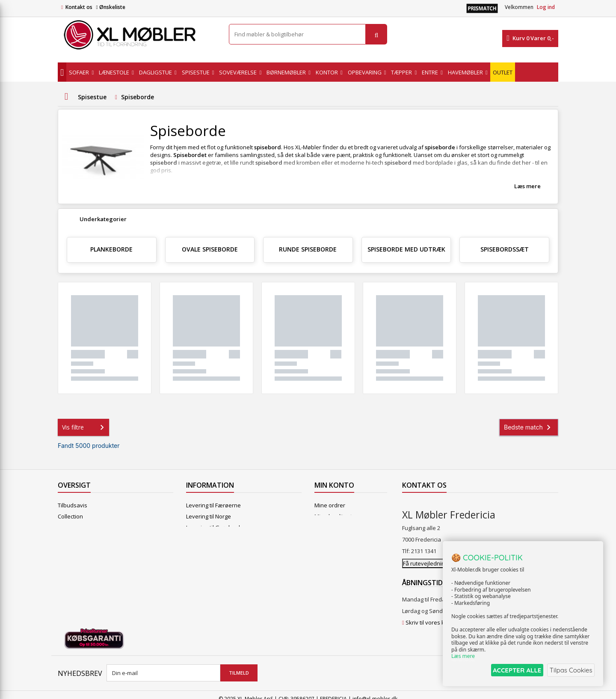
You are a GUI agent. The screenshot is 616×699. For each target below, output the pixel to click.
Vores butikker (77, 550)
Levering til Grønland (213, 527)
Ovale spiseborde (210, 249)
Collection (70, 516)
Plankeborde (111, 249)
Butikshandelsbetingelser (219, 561)
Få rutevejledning (425, 555)
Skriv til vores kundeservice (441, 614)
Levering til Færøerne (213, 505)
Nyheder (69, 527)
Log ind (546, 7)
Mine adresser (333, 527)
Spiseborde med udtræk (406, 249)
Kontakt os (79, 7)
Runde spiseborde (308, 249)
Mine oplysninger (337, 539)
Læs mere (527, 186)
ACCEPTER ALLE (511, 671)
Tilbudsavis (73, 505)
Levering (197, 539)
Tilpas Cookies (570, 671)
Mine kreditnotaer (338, 516)
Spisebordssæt (505, 249)
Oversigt (69, 572)
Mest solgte (73, 539)
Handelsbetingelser (212, 550)
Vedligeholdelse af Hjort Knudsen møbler (240, 594)
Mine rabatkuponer (340, 550)
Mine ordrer (330, 505)
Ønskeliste (110, 7)
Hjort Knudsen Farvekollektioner (228, 605)
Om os (194, 572)
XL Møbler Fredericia (212, 583)
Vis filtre (85, 427)
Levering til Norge (209, 516)
